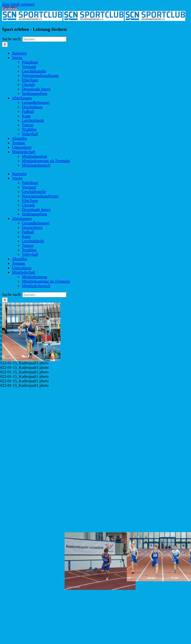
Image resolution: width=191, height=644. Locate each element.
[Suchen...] (44, 39)
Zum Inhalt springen (18, 4)
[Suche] (5, 44)
